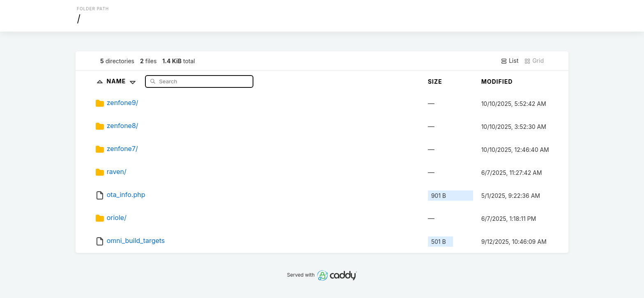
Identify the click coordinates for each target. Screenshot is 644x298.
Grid (534, 61)
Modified (497, 81)
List (509, 61)
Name (123, 81)
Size (435, 81)
